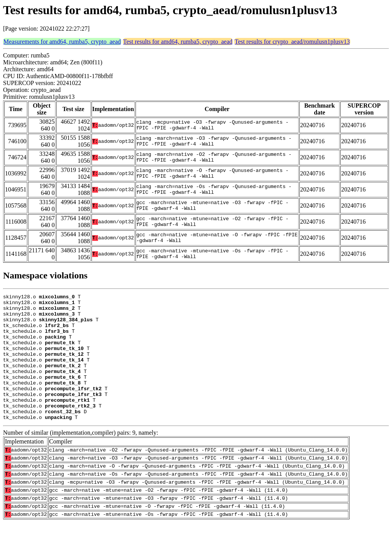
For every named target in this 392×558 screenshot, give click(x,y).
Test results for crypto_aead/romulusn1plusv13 (292, 42)
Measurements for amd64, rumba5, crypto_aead (62, 42)
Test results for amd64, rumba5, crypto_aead (178, 42)
